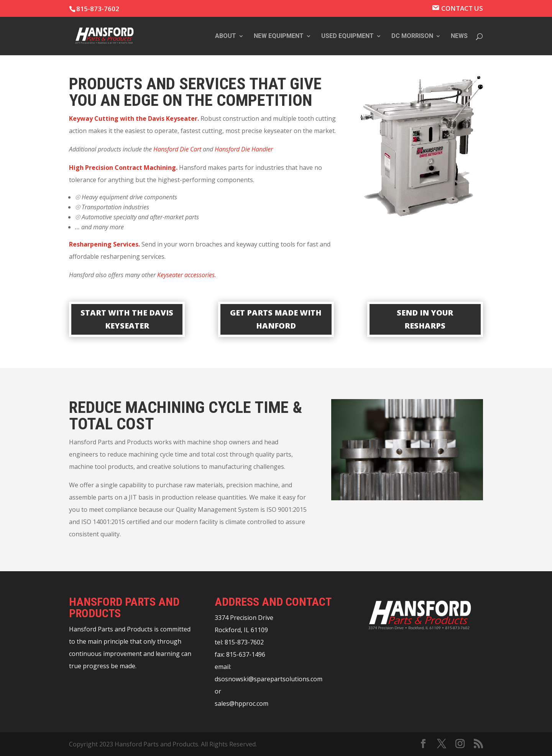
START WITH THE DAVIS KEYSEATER (127, 319)
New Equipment (279, 36)
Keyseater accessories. (187, 275)
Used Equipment (347, 36)
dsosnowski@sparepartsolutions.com (269, 679)
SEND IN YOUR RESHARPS (425, 319)
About (226, 36)
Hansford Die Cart (177, 149)
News (459, 36)
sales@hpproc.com (242, 703)
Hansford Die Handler (244, 149)
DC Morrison (412, 36)
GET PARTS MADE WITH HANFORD (276, 319)
